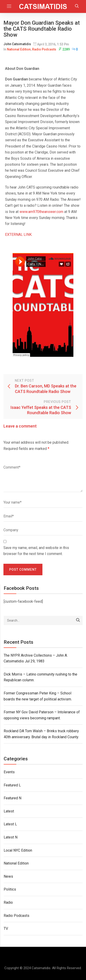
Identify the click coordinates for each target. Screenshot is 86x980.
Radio (8, 902)
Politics (10, 889)
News (8, 876)
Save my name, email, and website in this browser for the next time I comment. (36, 551)
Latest (9, 811)
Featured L (12, 785)
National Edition (19, 49)
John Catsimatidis (17, 44)
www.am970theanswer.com (41, 212)
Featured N (12, 798)
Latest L (10, 824)
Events (9, 772)
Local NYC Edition (18, 850)
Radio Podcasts (44, 49)
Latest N (11, 837)
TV (6, 928)
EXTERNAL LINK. (19, 235)
